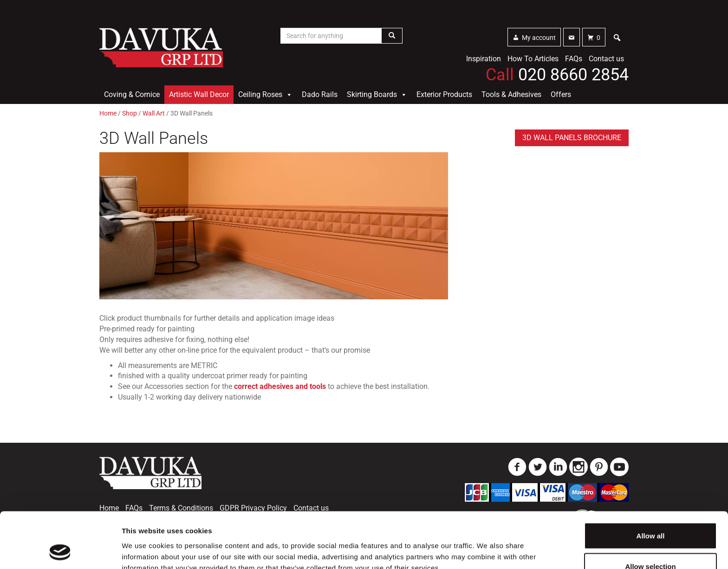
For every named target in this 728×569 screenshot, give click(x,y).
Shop (130, 113)
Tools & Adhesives (511, 94)
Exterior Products (444, 94)
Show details (487, 545)
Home (108, 113)
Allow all (651, 483)
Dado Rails (320, 94)
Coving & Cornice (132, 94)
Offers (561, 94)
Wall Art (154, 113)
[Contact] (572, 37)
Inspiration (484, 59)
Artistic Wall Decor (199, 94)
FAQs (574, 59)
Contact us (606, 59)
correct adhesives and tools (280, 386)
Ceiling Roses (265, 95)
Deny (651, 544)
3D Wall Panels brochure (572, 138)
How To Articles (533, 59)
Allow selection (650, 514)
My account (539, 38)
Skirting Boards (377, 95)
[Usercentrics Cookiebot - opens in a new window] (60, 551)
